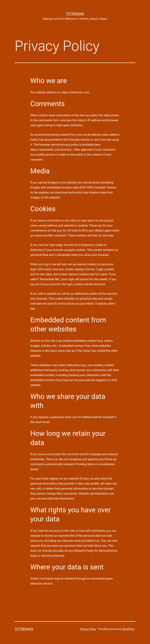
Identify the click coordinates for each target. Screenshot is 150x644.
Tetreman (75, 14)
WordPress (128, 629)
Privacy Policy (88, 629)
